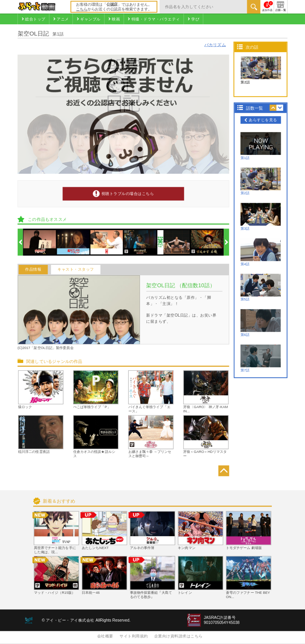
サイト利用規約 (134, 636)
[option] (40, 242)
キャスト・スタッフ (76, 270)
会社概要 (105, 636)
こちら (82, 9)
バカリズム (215, 45)
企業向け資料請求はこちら (179, 636)
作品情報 (33, 270)
